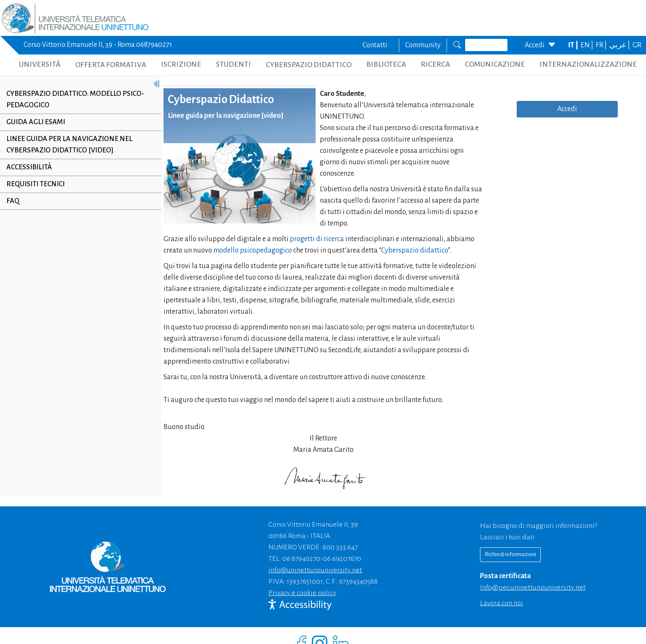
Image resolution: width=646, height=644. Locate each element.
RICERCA (435, 64)
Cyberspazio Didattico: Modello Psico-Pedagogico (75, 99)
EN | (587, 45)
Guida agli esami (36, 122)
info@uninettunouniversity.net (315, 570)
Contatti (375, 45)
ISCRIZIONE (181, 64)
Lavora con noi (502, 603)
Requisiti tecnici (35, 184)
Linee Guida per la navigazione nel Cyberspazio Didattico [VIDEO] (69, 145)
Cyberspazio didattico (414, 250)
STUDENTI (233, 64)
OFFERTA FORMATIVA (111, 65)
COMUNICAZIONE (495, 64)
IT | (574, 45)
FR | (602, 45)
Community (423, 45)
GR (637, 45)
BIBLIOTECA (386, 64)
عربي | (620, 45)
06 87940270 (301, 559)
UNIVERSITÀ (40, 64)
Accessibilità (29, 167)
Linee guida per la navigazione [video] (226, 116)
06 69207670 (342, 559)
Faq (13, 201)
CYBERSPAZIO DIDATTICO (309, 65)
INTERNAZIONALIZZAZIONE (588, 64)
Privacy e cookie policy (302, 593)
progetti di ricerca (317, 239)
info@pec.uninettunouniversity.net (533, 587)
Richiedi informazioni (510, 554)
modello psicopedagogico (253, 250)
